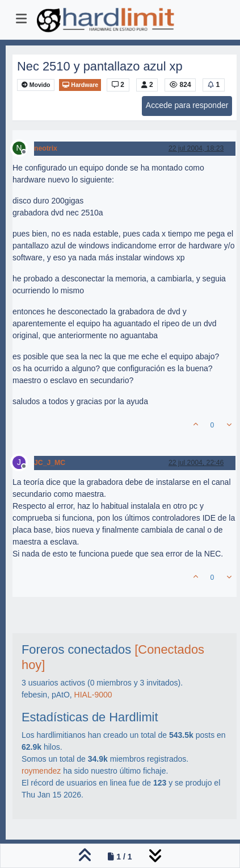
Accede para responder (187, 105)
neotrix (46, 148)
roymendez (41, 771)
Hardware (80, 85)
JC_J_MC (50, 463)
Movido (36, 85)
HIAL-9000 (93, 695)
